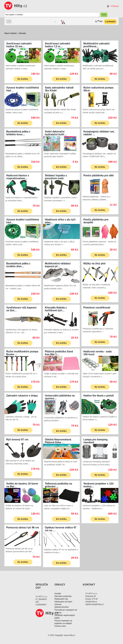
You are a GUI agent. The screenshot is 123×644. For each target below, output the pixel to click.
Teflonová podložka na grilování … (58, 485)
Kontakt (58, 594)
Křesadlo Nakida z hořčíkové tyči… (56, 309)
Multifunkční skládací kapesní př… (58, 265)
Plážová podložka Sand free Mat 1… (59, 353)
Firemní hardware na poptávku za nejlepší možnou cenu (63, 623)
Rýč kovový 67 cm (17, 440)
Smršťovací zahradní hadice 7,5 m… (57, 45)
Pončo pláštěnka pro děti (99, 175)
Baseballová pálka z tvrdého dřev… (18, 265)
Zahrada (22, 33)
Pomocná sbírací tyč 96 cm (23, 528)
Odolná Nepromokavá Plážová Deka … (58, 441)
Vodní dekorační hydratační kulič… (56, 133)
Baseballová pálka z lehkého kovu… (18, 133)
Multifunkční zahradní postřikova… (96, 45)
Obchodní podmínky (63, 596)
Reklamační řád (61, 599)
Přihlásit (115, 6)
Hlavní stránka (10, 33)
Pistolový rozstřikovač (97, 308)
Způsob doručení (62, 607)
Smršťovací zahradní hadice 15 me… (19, 45)
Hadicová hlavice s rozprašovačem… (18, 177)
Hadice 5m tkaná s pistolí (99, 396)
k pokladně (110, 22)
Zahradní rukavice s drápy (22, 396)
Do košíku (23, 79)
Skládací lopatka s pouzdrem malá (56, 177)
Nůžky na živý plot (94, 263)
